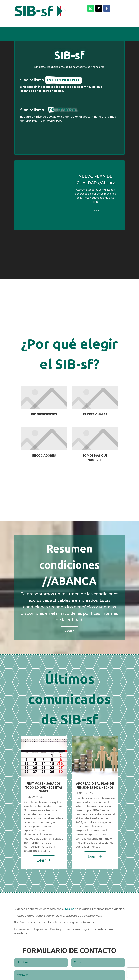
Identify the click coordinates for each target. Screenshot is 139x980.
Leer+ (69, 631)
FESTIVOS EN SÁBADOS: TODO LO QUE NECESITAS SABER (44, 787)
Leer (95, 211)
